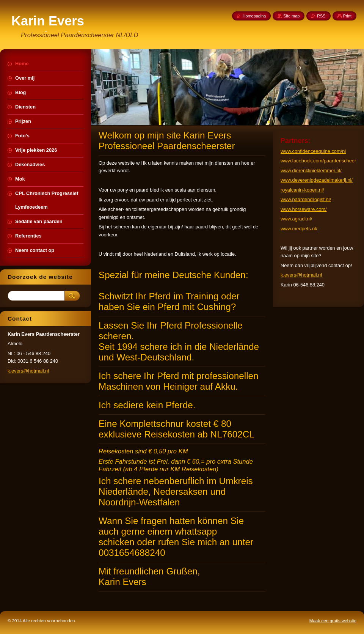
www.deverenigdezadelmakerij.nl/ (317, 180)
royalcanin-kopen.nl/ (302, 190)
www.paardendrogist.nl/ (306, 199)
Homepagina (254, 16)
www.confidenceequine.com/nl (313, 151)
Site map (291, 16)
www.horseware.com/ (304, 209)
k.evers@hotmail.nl (301, 275)
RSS (321, 16)
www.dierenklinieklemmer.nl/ (311, 171)
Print (347, 16)
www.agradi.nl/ (296, 219)
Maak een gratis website (333, 621)
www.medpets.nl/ (299, 229)
